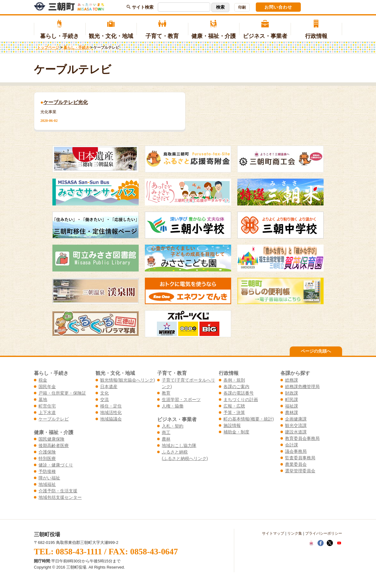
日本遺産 (109, 387)
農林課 (292, 412)
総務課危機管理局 (302, 387)
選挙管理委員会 (300, 471)
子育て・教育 (162, 30)
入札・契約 (173, 426)
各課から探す (295, 373)
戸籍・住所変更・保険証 (62, 393)
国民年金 (47, 387)
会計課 (292, 445)
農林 (166, 439)
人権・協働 (173, 406)
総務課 (292, 380)
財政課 (292, 393)
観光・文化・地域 (111, 30)
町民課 (292, 400)
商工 (166, 433)
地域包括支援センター (60, 497)
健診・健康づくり (56, 465)
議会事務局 (296, 451)
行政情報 (316, 30)
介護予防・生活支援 (58, 491)
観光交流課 (296, 425)
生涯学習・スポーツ (181, 400)
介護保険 (47, 452)
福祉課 (292, 406)
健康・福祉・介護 (214, 30)
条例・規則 (234, 380)
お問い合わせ (278, 7)
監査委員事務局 (300, 458)
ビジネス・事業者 (265, 30)
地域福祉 (47, 484)
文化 (104, 393)
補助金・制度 (236, 432)
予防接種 (47, 471)
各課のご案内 (236, 387)
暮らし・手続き (60, 30)
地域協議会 (111, 419)
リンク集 (295, 533)
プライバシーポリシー (324, 533)
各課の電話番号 (239, 393)
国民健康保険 (51, 439)
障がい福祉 (49, 478)
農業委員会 (296, 464)
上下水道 (47, 412)
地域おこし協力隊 (179, 445)
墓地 (43, 400)
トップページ (48, 48)
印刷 (242, 7)
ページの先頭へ (316, 351)
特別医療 (47, 458)
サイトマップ (273, 533)
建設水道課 (296, 432)
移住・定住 (111, 406)
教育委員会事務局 (302, 438)
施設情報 (232, 425)
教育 (166, 393)
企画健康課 (296, 419)
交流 (104, 400)
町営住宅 (47, 406)
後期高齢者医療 (54, 445)
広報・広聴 (234, 406)
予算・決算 (234, 412)
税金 (43, 380)
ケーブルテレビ (54, 419)
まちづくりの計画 (241, 400)
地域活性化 (111, 412)
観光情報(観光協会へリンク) (127, 380)
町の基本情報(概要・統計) (249, 419)
